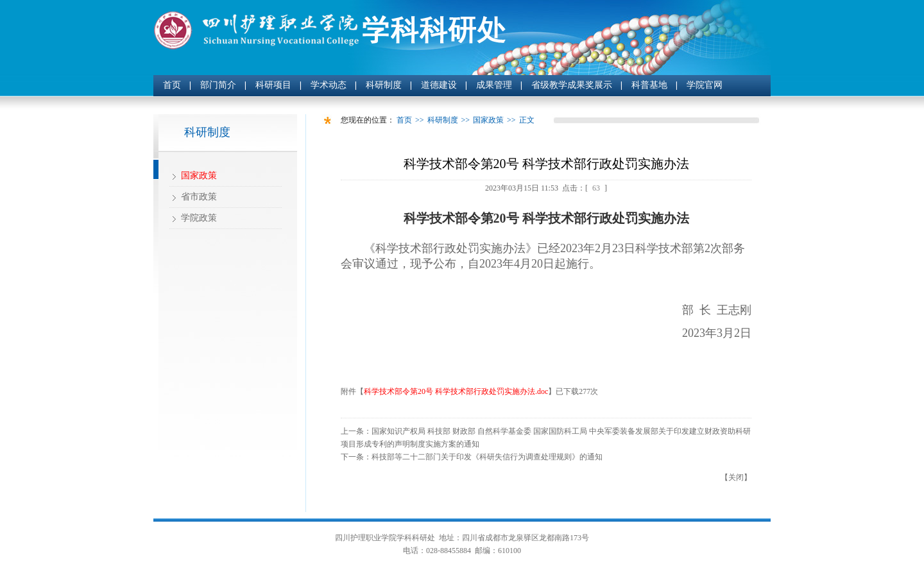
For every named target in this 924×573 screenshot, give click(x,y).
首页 (172, 85)
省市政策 (199, 197)
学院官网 (705, 85)
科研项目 (273, 85)
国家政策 (199, 175)
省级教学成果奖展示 (572, 85)
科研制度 (384, 85)
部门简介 (218, 85)
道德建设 (439, 85)
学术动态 (329, 85)
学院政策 (199, 218)
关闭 (736, 477)
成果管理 (494, 85)
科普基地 (649, 85)
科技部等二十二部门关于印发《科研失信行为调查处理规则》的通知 (487, 457)
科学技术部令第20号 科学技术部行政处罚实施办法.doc (456, 391)
